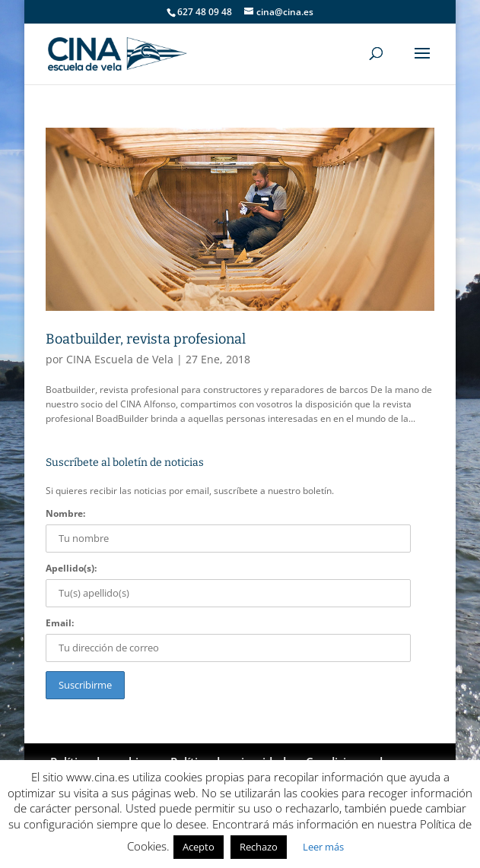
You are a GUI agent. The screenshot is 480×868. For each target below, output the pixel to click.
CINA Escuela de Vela (120, 359)
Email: (60, 623)
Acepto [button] (199, 847)
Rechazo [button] (259, 847)
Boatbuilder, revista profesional (146, 339)
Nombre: (65, 513)
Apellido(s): (71, 568)
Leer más (323, 847)
